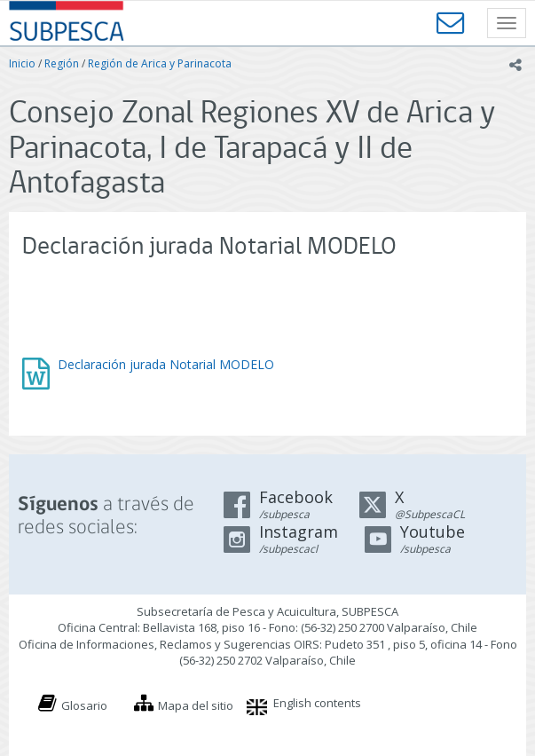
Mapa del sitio (196, 705)
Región (62, 63)
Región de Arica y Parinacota (160, 63)
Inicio (22, 63)
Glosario (84, 705)
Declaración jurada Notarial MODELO (166, 364)
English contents (317, 703)
